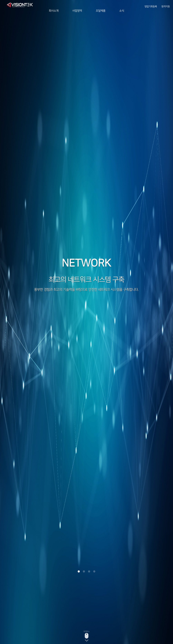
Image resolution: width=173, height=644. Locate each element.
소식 (122, 11)
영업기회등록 (151, 5)
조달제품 (101, 11)
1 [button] (79, 571)
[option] (86, 322)
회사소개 (54, 11)
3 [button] (89, 571)
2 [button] (84, 571)
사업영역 (77, 11)
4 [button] (94, 571)
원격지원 (166, 5)
